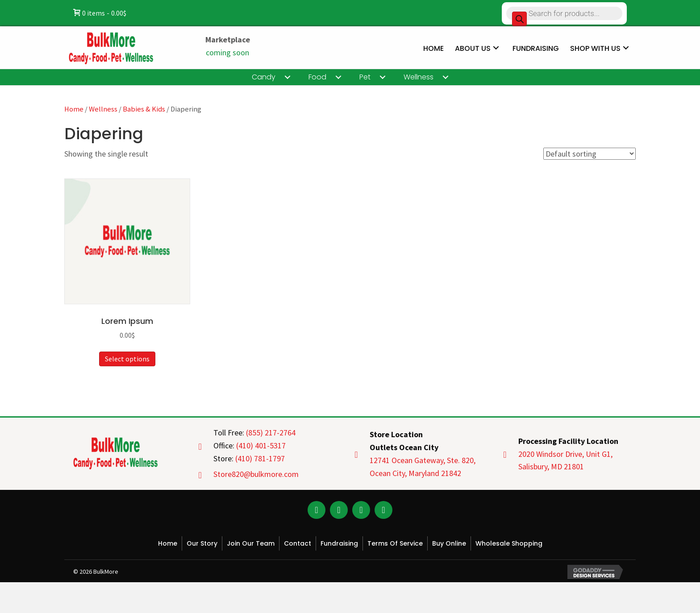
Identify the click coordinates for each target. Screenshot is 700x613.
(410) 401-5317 (261, 445)
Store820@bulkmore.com (256, 474)
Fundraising (339, 543)
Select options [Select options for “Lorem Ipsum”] (127, 359)
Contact (298, 543)
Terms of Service (395, 543)
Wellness (103, 109)
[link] (433, 47)
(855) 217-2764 (271, 433)
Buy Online (449, 543)
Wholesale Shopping (509, 543)
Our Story (202, 543)
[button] (317, 510)
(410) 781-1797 (260, 458)
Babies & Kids (144, 109)
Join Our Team (251, 543)
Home (74, 109)
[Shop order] (590, 154)
